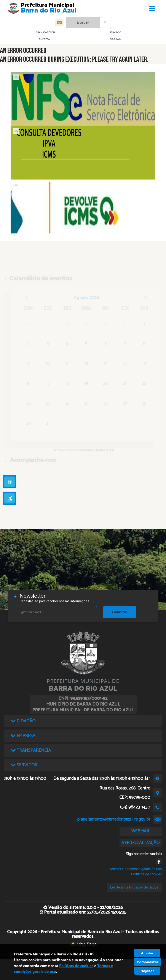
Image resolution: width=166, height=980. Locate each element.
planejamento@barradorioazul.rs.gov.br (114, 819)
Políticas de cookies (147, 874)
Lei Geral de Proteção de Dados (134, 887)
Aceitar (147, 953)
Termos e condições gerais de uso (136, 869)
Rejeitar (147, 971)
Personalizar (148, 962)
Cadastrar (120, 612)
